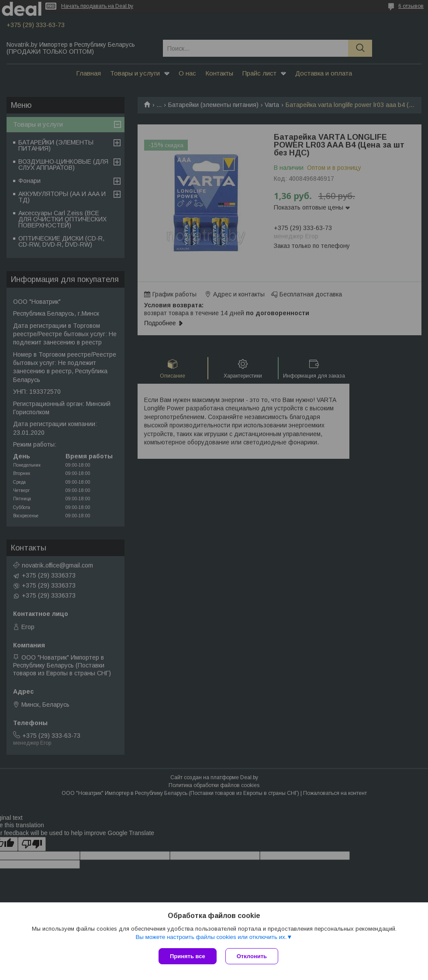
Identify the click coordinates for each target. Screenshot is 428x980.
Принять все (188, 956)
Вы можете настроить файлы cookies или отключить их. (211, 937)
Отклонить (252, 956)
